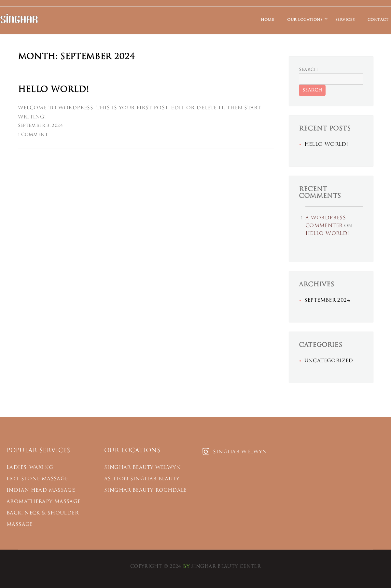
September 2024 (327, 300)
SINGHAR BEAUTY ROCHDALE (146, 490)
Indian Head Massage (41, 490)
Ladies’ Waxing (30, 467)
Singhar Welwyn (234, 452)
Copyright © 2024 (156, 567)
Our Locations (305, 20)
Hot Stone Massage (37, 479)
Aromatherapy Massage (44, 502)
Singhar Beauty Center (226, 567)
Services (345, 20)
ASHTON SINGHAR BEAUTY (142, 479)
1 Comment (33, 135)
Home (268, 20)
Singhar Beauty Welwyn (142, 467)
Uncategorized (329, 361)
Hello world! (54, 90)
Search (308, 70)
